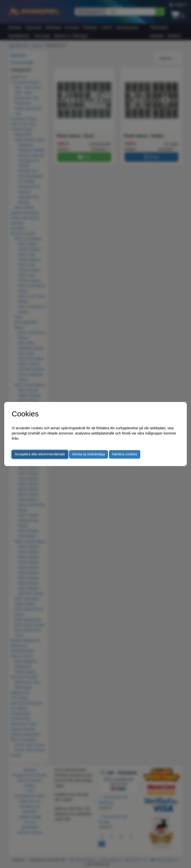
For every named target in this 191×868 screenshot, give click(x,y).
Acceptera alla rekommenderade (40, 454)
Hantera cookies (124, 454)
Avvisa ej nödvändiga (89, 454)
